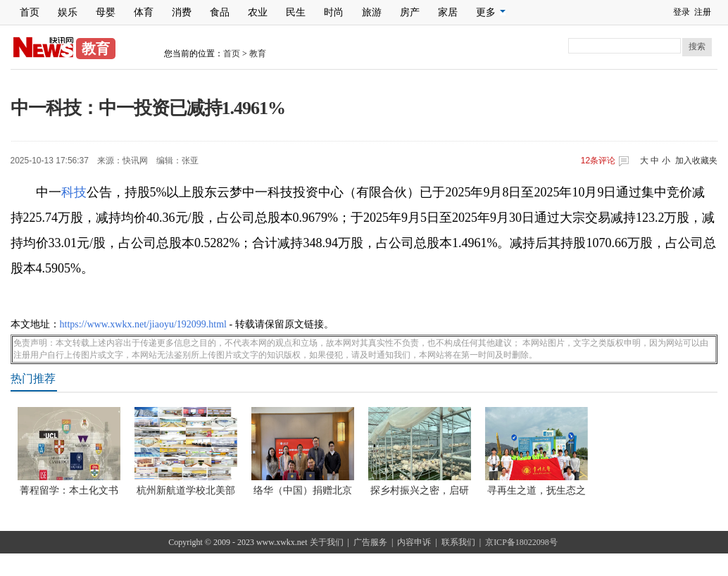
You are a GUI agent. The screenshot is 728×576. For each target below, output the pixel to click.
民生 (296, 12)
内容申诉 (414, 542)
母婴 (106, 12)
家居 (448, 12)
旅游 (372, 12)
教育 (258, 54)
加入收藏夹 (696, 161)
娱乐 (68, 12)
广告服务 (370, 542)
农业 (258, 12)
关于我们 (327, 542)
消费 (182, 12)
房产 (410, 12)
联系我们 (458, 542)
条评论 (598, 161)
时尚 (334, 12)
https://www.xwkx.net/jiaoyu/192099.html (143, 324)
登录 (682, 12)
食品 (220, 12)
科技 (74, 192)
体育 (144, 12)
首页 (30, 12)
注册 (703, 12)
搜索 (697, 46)
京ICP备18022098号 (521, 542)
